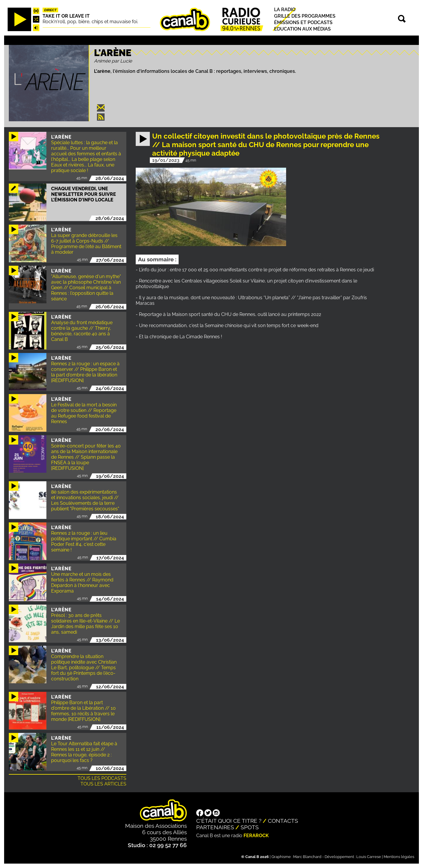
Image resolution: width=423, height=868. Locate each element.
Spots (250, 827)
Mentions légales (399, 857)
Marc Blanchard (307, 857)
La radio (285, 10)
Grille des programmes (305, 16)
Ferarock (256, 836)
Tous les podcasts (102, 778)
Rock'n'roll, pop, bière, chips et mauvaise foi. (90, 22)
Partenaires (215, 827)
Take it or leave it (66, 16)
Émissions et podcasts (303, 22)
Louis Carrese (369, 857)
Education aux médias (302, 29)
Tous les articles (103, 784)
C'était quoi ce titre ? (229, 821)
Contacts (283, 821)
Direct (51, 10)
